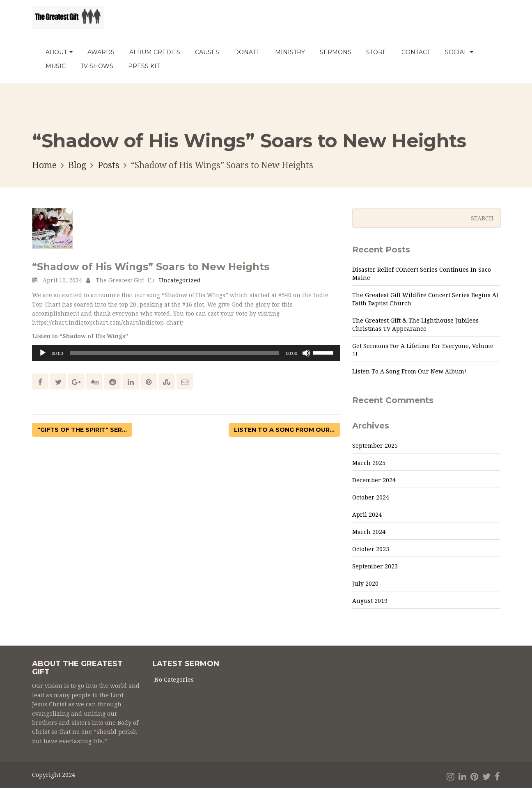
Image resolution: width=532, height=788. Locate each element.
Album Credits (155, 52)
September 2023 (375, 566)
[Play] (43, 353)
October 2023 (371, 549)
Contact (416, 52)
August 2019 (370, 601)
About (59, 52)
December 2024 (374, 480)
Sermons (336, 52)
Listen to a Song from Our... (284, 430)
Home (44, 165)
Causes (207, 52)
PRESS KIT (144, 66)
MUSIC (56, 66)
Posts (109, 165)
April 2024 (367, 515)
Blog (77, 165)
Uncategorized (180, 280)
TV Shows (97, 66)
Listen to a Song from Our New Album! (409, 371)
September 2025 (375, 446)
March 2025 (369, 463)
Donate (247, 52)
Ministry (290, 52)
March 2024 (369, 532)
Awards (101, 52)
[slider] (175, 353)
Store (376, 52)
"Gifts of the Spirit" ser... (82, 430)
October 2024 (371, 497)
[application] (186, 353)
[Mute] (306, 353)
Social (459, 52)
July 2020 (365, 584)
